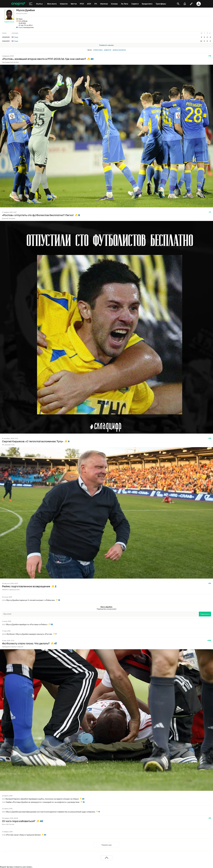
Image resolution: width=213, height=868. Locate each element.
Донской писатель (9, 218)
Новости (108, 50)
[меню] (31, 4)
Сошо (21, 27)
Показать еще (106, 845)
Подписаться (9, 22)
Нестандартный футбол (10, 62)
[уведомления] (185, 4)
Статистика (98, 50)
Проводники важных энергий (13, 647)
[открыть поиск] (178, 4)
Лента (90, 50)
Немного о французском (11, 589)
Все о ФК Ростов (8, 824)
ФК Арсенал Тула (8, 445)
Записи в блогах (119, 50)
